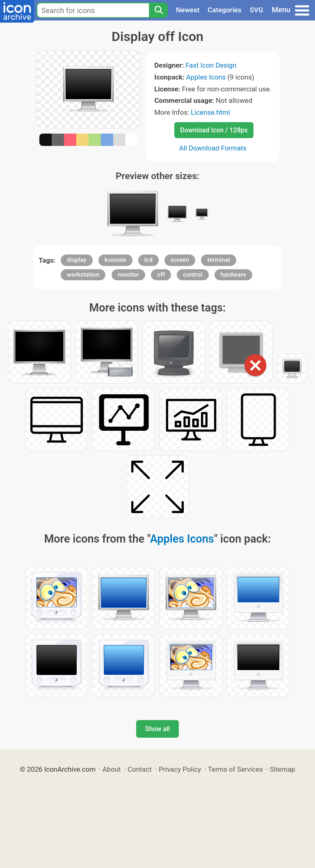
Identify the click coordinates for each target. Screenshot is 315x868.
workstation (83, 275)
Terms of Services (235, 769)
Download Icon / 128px (214, 130)
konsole (115, 260)
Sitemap (283, 769)
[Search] (158, 10)
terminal (218, 260)
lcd (148, 260)
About (112, 769)
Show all (157, 729)
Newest (188, 10)
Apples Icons (206, 77)
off (161, 275)
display (77, 260)
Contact (140, 769)
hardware (233, 275)
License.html (210, 112)
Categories (225, 10)
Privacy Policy (180, 769)
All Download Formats (213, 148)
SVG (257, 10)
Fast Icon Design (211, 65)
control (193, 275)
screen (180, 260)
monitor (128, 275)
